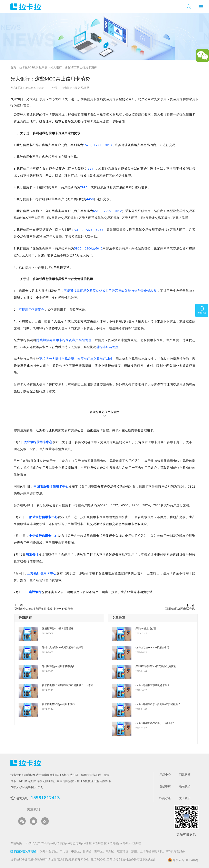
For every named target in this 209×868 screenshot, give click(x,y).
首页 (13, 68)
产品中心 (165, 775)
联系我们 (185, 787)
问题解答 (185, 775)
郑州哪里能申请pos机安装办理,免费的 (156, 666)
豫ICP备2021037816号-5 (106, 860)
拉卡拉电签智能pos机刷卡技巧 (58, 704)
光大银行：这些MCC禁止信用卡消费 (74, 68)
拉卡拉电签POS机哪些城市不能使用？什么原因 (68, 685)
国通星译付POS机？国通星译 (58, 628)
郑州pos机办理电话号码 (180, 609)
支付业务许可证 (132, 860)
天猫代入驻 (33, 843)
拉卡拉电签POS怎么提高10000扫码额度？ (158, 704)
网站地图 (149, 860)
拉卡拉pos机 (65, 843)
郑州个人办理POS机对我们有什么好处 (63, 647)
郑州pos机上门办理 (146, 628)
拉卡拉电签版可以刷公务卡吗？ (153, 685)
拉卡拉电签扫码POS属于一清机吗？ (155, 723)
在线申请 (165, 787)
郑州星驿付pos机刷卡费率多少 (58, 666)
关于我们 (185, 798)
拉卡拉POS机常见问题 (33, 68)
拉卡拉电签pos (113, 843)
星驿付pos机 (48, 843)
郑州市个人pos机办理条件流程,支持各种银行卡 (44, 609)
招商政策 (165, 798)
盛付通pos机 (81, 843)
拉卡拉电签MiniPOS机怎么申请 (152, 647)
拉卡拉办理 (96, 843)
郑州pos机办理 (132, 843)
